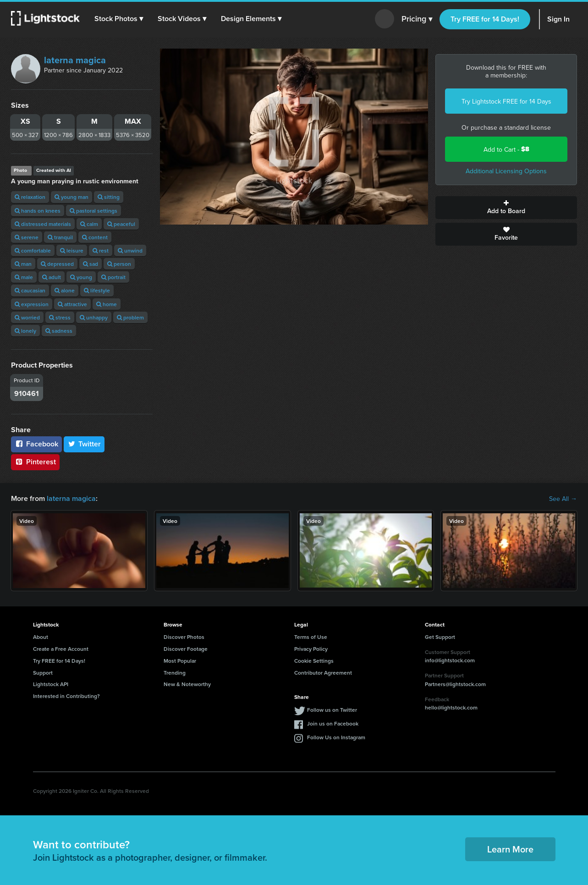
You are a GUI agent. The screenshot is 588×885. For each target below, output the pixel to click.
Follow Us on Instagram (336, 737)
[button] (119, 19)
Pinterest (35, 462)
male (24, 277)
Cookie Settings (314, 661)
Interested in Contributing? (66, 696)
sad (91, 264)
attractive (72, 304)
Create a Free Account (61, 649)
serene (27, 237)
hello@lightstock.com (451, 707)
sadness (59, 331)
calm (89, 224)
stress (60, 317)
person (119, 264)
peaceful (121, 224)
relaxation (30, 197)
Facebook (36, 444)
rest (101, 250)
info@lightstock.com (450, 660)
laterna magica (75, 60)
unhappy (94, 317)
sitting (109, 197)
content (95, 237)
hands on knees (38, 211)
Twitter (84, 444)
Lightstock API (51, 684)
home (107, 304)
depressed (57, 264)
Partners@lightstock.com (455, 684)
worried (27, 317)
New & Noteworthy (187, 684)
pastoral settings (93, 211)
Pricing (417, 19)
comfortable (33, 250)
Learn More (510, 849)
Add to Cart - (506, 149)
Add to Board (506, 208)
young (81, 277)
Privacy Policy (311, 649)
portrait (113, 277)
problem (130, 317)
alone (65, 290)
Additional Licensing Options (506, 171)
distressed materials (43, 224)
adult (52, 277)
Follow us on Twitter (332, 710)
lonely (25, 331)
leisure (72, 250)
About (41, 637)
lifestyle (97, 290)
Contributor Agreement (323, 673)
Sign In (558, 19)
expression (32, 304)
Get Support (440, 637)
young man (71, 197)
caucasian (30, 290)
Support (43, 673)
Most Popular (180, 661)
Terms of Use (311, 637)
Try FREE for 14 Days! (485, 19)
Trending (175, 673)
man (23, 264)
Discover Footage (186, 649)
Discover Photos (184, 637)
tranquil (60, 237)
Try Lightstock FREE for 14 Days (506, 101)
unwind (130, 250)
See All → (563, 499)
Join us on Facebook (333, 723)
